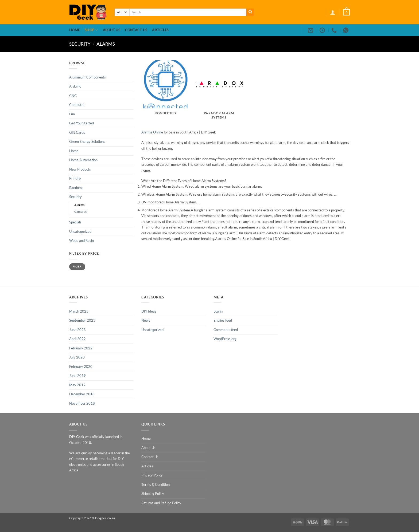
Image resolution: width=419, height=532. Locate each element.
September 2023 (82, 320)
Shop (91, 30)
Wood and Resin (82, 241)
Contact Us (136, 30)
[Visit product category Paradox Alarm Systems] (219, 92)
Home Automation (83, 160)
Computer (77, 105)
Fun (72, 114)
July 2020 (77, 357)
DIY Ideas (149, 311)
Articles (160, 30)
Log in (218, 311)
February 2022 (81, 348)
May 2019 (77, 385)
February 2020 (81, 367)
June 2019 (77, 376)
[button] (333, 12)
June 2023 (77, 330)
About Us (112, 30)
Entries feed (223, 320)
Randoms (76, 188)
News (146, 320)
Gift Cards (77, 132)
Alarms (79, 205)
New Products (80, 169)
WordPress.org (225, 339)
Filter (77, 266)
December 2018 (82, 394)
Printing (75, 178)
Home (75, 30)
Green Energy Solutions (87, 141)
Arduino (75, 86)
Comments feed (226, 330)
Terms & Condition (156, 484)
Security (80, 44)
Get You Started (82, 123)
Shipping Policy (153, 494)
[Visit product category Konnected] (165, 90)
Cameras (80, 212)
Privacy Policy (152, 475)
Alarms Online (152, 132)
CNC (73, 96)
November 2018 (82, 403)
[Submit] (250, 12)
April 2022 (77, 339)
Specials (75, 222)
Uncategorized (80, 231)
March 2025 (79, 311)
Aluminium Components (88, 77)
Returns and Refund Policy (161, 503)
